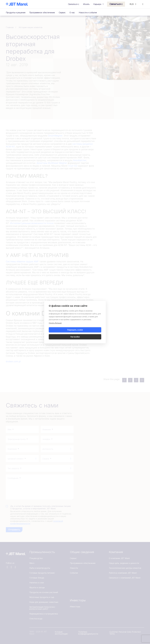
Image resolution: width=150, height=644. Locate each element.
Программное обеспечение (42, 13)
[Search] (143, 4)
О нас (72, 13)
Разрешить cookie (62, 333)
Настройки (89, 333)
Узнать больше (55, 326)
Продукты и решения (16, 13)
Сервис (62, 13)
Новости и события (88, 13)
